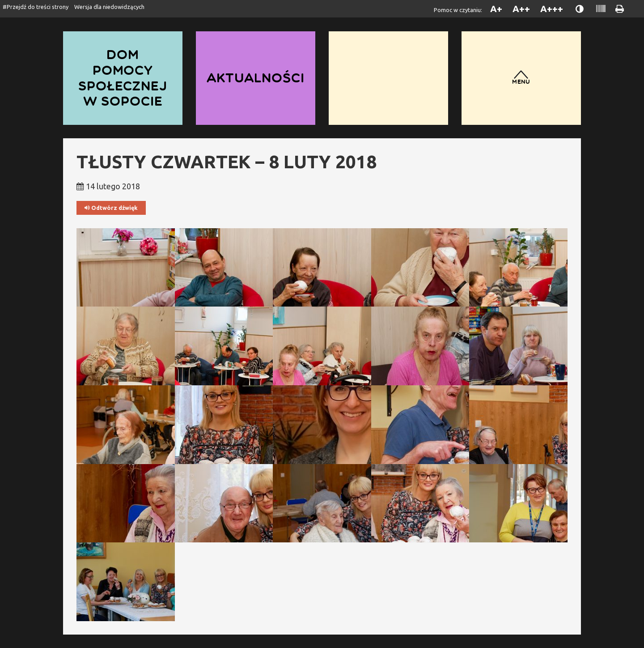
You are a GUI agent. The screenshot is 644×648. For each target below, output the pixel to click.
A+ (496, 9)
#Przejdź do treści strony (36, 7)
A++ (521, 9)
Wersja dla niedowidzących (109, 7)
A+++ (552, 9)
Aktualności (256, 78)
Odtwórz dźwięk (111, 208)
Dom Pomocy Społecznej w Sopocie (123, 78)
